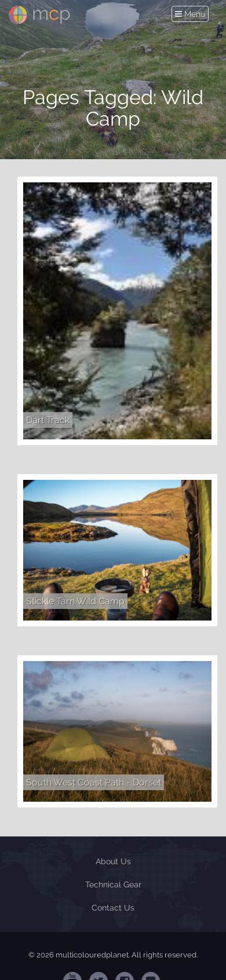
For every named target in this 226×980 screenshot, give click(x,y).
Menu (192, 14)
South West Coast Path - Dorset (94, 782)
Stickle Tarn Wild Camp (75, 601)
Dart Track (48, 420)
